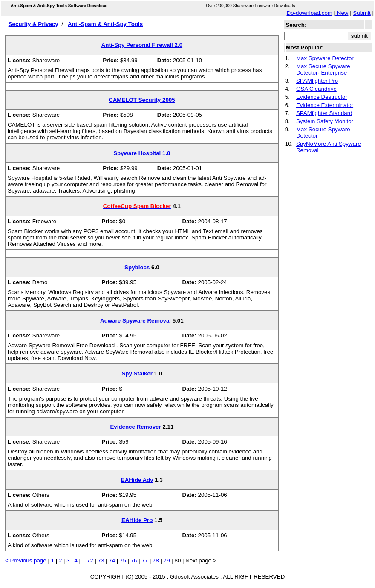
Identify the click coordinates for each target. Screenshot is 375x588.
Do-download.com (310, 13)
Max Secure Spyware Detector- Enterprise (323, 69)
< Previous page (26, 561)
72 (90, 561)
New (342, 13)
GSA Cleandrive (316, 89)
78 (156, 561)
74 (112, 561)
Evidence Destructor (322, 97)
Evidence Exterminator (325, 105)
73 (101, 561)
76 (134, 561)
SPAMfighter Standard (324, 113)
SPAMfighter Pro (317, 81)
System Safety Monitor (325, 121)
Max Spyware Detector (325, 58)
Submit (362, 13)
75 (123, 561)
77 (145, 561)
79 (167, 561)
